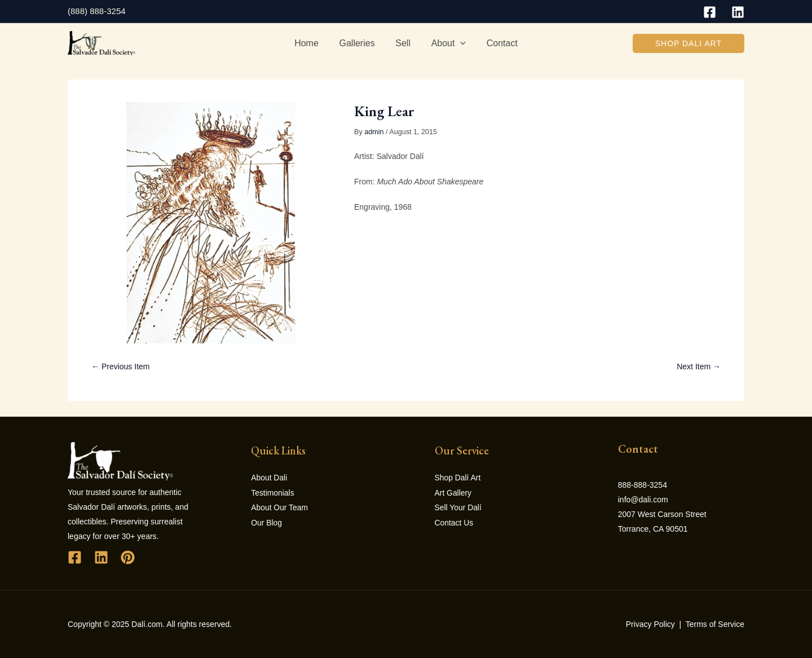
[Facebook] (710, 12)
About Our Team (280, 507)
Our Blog (266, 522)
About (446, 43)
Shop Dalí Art (458, 478)
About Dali (269, 478)
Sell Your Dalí (458, 507)
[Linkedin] (738, 12)
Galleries (359, 43)
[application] (458, 43)
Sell (403, 43)
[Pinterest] (128, 557)
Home (312, 43)
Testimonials (273, 492)
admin (374, 132)
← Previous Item (120, 366)
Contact (497, 43)
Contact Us (454, 522)
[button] (689, 43)
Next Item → (699, 366)
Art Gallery (453, 492)
